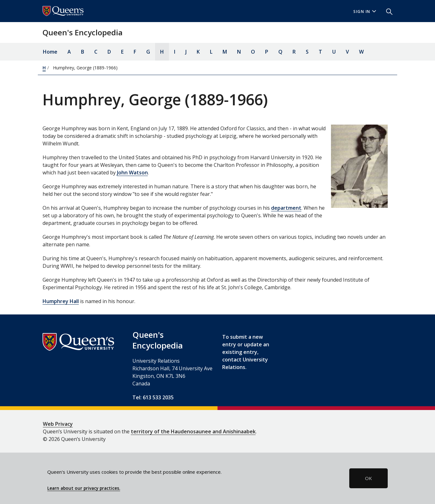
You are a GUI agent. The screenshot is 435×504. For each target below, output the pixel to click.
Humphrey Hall (61, 301)
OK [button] (368, 478)
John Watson (132, 173)
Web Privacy (58, 424)
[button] (387, 11)
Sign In (365, 12)
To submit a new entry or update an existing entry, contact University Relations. (246, 352)
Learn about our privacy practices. (84, 488)
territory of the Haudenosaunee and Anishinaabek (193, 431)
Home (50, 52)
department (286, 208)
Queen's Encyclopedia (83, 32)
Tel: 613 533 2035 (153, 397)
